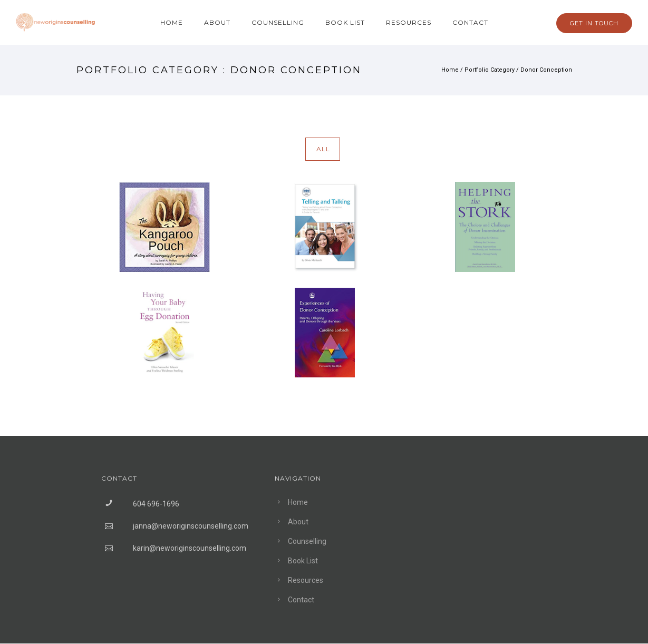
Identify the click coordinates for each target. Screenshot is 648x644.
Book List (345, 22)
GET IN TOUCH (594, 23)
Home (172, 22)
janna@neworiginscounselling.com (191, 526)
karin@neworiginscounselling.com (190, 548)
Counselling (278, 22)
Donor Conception (546, 70)
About (217, 22)
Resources (409, 22)
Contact (470, 22)
